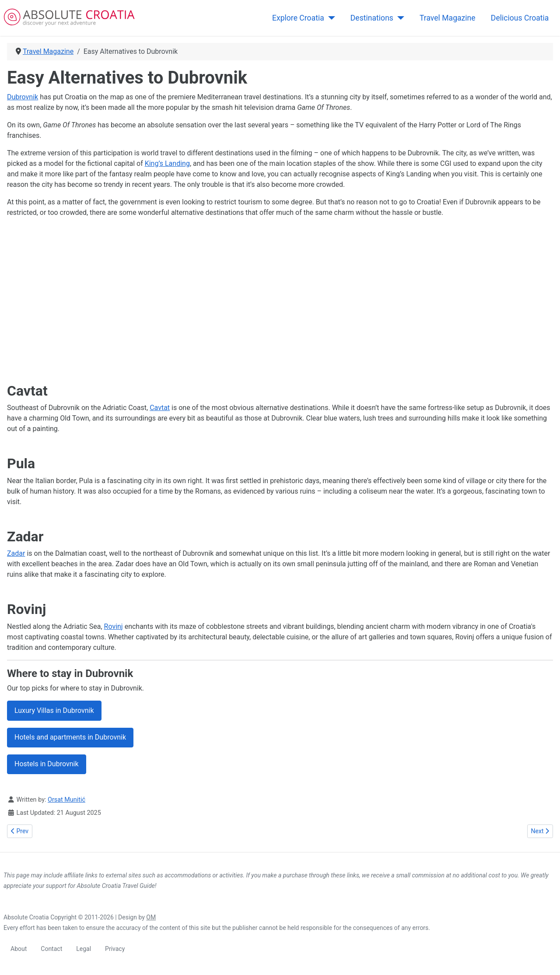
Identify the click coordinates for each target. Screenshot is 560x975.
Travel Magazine (448, 18)
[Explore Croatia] (330, 18)
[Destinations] (399, 18)
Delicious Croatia (520, 18)
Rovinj (114, 626)
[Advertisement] (269, 300)
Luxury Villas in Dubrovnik (54, 710)
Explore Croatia (298, 18)
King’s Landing (167, 163)
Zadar (16, 553)
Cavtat (160, 408)
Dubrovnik (23, 97)
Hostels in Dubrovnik (47, 764)
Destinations (372, 18)
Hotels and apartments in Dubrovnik (70, 737)
